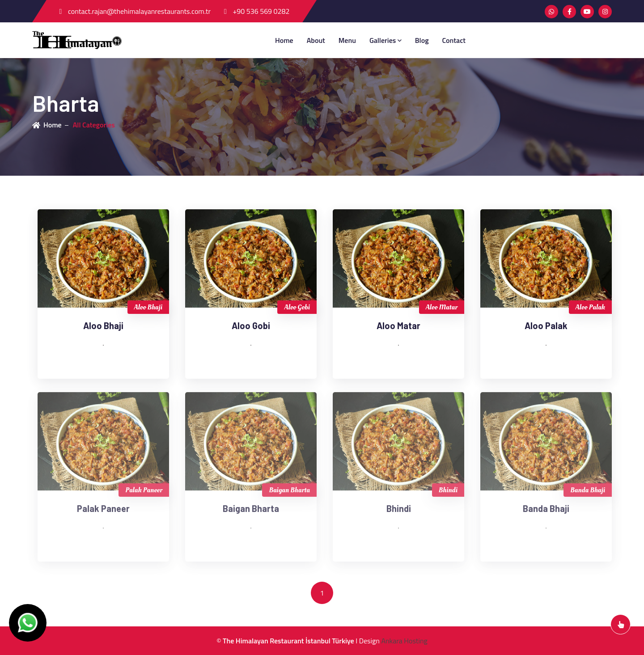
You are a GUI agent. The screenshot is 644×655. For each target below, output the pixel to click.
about (316, 40)
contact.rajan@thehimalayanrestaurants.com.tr (135, 11)
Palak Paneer (144, 492)
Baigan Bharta (289, 492)
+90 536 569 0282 (257, 11)
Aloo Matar (442, 308)
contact (454, 40)
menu (347, 40)
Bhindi (448, 492)
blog (422, 40)
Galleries (386, 40)
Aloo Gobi (297, 308)
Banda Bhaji (588, 492)
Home (284, 40)
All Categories (94, 125)
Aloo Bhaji (148, 308)
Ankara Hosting (404, 641)
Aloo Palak (590, 308)
